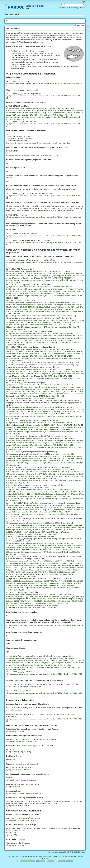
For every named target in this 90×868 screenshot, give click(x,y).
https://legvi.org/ (14, 787)
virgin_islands (15, 14)
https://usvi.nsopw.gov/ (17, 731)
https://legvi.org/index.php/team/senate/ (22, 780)
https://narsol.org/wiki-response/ (31, 42)
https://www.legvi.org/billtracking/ (20, 752)
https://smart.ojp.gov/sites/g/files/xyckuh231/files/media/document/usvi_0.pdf (44, 143)
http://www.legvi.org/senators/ (19, 806)
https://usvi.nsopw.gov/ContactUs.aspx (22, 820)
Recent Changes (63, 8)
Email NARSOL (14, 835)
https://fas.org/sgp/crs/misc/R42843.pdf (22, 741)
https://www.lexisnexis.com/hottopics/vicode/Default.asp (33, 53)
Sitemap (83, 8)
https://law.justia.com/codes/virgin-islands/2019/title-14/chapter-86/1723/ (34, 155)
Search (84, 5)
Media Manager (74, 8)
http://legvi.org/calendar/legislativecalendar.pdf (25, 793)
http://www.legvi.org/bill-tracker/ (20, 770)
